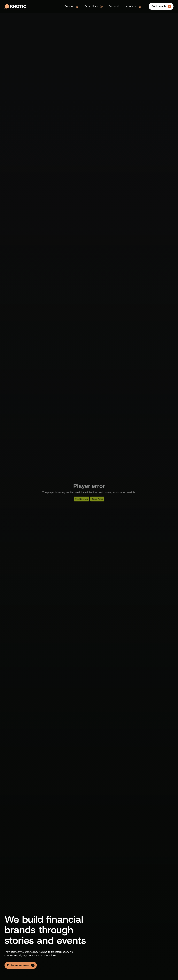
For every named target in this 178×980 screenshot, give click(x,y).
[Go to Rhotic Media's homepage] (15, 6)
